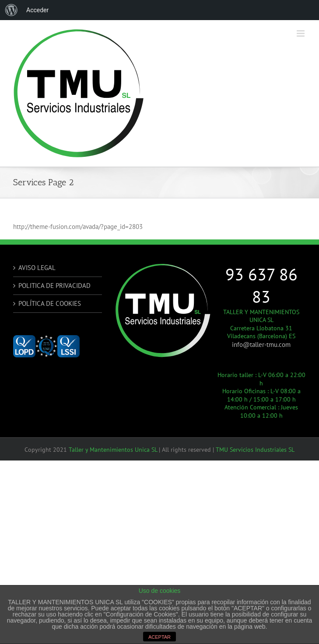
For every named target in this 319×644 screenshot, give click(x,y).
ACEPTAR (159, 637)
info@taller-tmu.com (261, 345)
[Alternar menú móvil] (301, 33)
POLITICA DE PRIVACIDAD (54, 286)
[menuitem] (11, 10)
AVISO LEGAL (37, 268)
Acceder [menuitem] (37, 10)
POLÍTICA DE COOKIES (50, 303)
